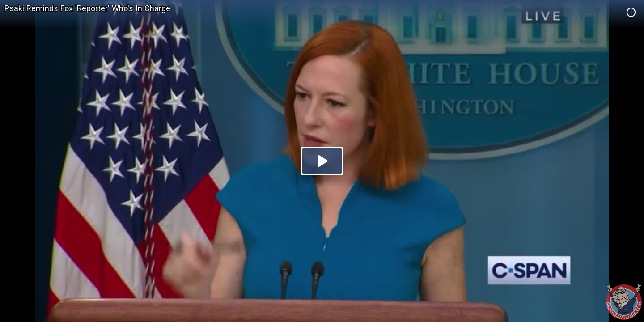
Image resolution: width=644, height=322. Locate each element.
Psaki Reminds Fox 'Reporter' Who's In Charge (87, 8)
